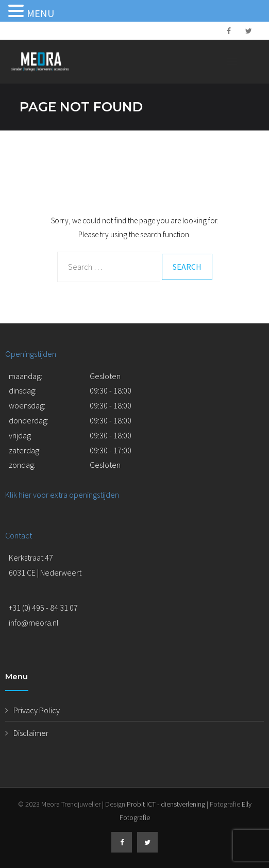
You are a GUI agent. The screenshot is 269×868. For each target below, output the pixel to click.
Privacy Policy (37, 710)
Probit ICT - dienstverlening (166, 804)
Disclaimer (31, 733)
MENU (40, 13)
